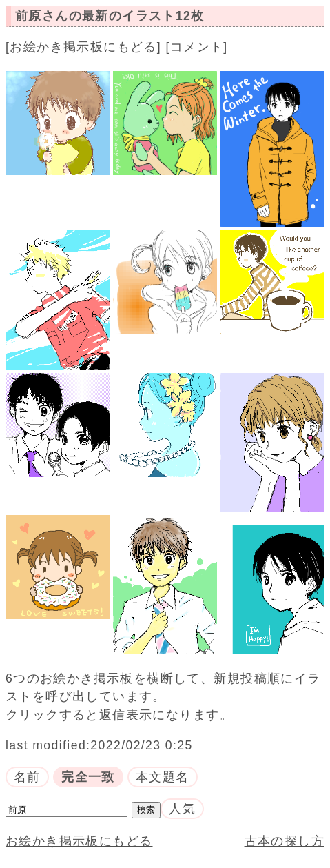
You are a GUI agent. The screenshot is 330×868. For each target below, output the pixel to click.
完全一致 (88, 777)
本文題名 (163, 777)
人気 (182, 809)
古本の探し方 (285, 841)
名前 (27, 777)
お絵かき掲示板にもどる (83, 47)
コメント (197, 47)
